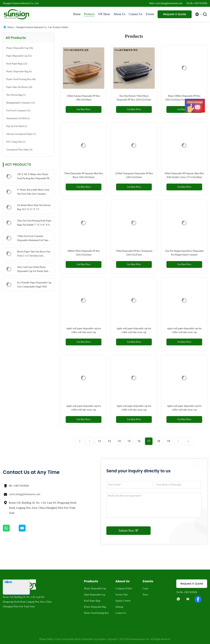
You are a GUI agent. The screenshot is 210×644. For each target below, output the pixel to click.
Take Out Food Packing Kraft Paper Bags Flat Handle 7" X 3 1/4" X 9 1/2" (34, 223)
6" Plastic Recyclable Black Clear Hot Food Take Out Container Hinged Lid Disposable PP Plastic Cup (33, 192)
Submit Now (128, 530)
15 (129, 441)
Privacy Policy (46, 639)
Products (89, 14)
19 (168, 441)
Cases (146, 589)
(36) (20, 48)
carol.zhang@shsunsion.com (25, 494)
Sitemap (119, 607)
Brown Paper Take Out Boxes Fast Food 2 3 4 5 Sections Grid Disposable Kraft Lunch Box (34, 254)
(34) (19, 87)
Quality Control (123, 601)
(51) (19, 56)
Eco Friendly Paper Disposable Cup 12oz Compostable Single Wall (34, 285)
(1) (16, 95)
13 (109, 441)
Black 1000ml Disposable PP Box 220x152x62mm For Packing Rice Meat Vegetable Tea (184, 100)
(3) (19, 150)
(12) (21, 103)
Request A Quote (175, 14)
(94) (21, 79)
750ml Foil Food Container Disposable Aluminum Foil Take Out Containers (33, 239)
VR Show (104, 14)
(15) (18, 111)
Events (150, 14)
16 (139, 441)
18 (159, 441)
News (146, 595)
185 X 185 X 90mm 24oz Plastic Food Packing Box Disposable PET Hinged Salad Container (34, 177)
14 (119, 441)
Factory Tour (122, 595)
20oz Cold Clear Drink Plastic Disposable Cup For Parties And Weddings (33, 270)
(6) (19, 71)
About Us (119, 14)
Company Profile (124, 589)
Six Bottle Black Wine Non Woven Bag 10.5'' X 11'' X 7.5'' (34, 207)
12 (99, 441)
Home (77, 14)
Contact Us (136, 14)
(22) (17, 64)
